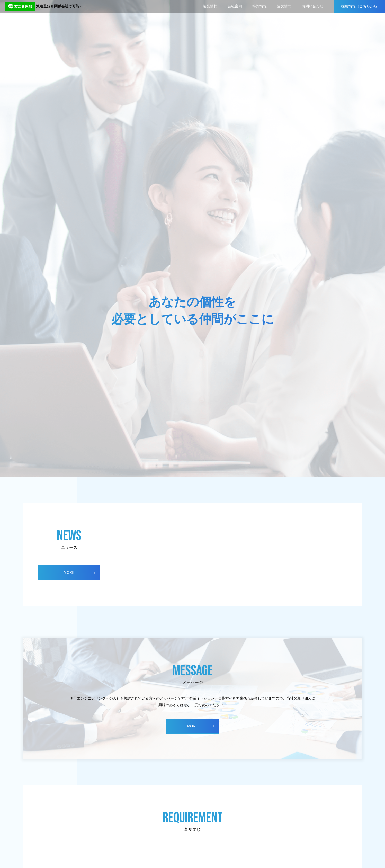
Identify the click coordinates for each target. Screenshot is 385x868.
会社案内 (235, 6)
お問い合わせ (312, 6)
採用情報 (359, 6)
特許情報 (259, 6)
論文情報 (284, 6)
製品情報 (210, 6)
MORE (69, 572)
